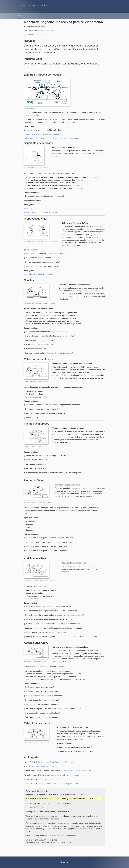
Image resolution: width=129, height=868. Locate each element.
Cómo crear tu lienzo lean (45, 766)
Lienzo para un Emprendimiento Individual (62, 775)
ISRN (28, 840)
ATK (38, 840)
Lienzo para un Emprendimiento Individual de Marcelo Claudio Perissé (52, 139)
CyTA (19, 16)
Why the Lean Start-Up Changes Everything (56, 762)
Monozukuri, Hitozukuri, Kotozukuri (38, 274)
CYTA (33, 840)
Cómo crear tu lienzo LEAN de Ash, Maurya (41, 134)
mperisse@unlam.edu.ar (34, 35)
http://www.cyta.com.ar (34, 807)
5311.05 (43, 840)
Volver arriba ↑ (64, 862)
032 (56, 840)
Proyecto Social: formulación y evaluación (41, 212)
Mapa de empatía (31, 208)
